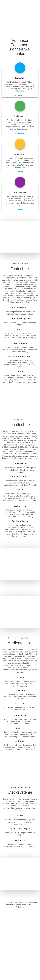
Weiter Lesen (20, 95)
